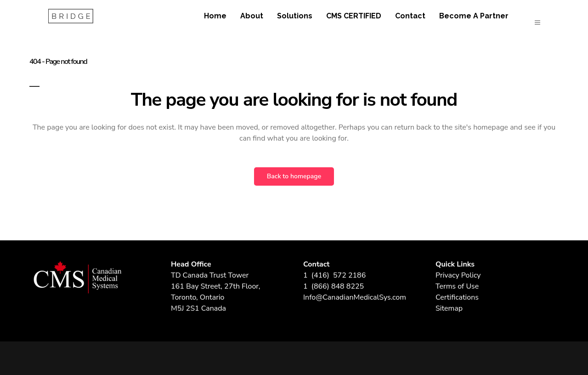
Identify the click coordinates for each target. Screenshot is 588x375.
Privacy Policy (458, 275)
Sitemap (449, 308)
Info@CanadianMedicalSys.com (355, 297)
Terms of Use (457, 286)
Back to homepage (294, 176)
